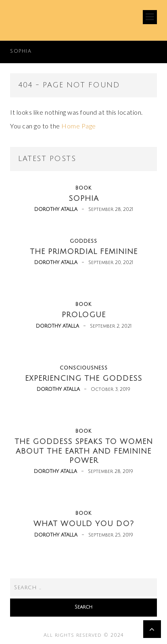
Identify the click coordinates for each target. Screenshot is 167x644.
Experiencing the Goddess (83, 378)
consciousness (84, 368)
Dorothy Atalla (56, 210)
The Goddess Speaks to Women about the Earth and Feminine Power (84, 451)
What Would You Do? (84, 524)
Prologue (84, 315)
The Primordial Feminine (84, 252)
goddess (83, 241)
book (83, 188)
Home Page (79, 126)
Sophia (21, 51)
